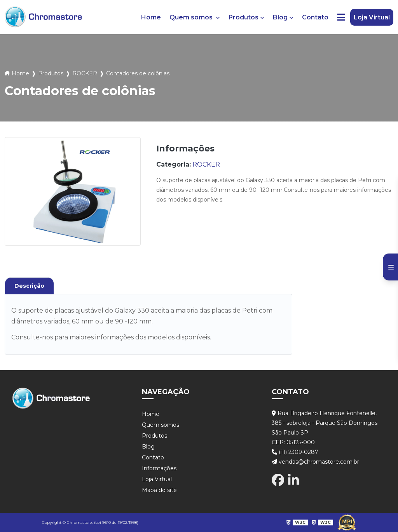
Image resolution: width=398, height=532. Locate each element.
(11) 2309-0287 (295, 452)
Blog (280, 17)
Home (151, 17)
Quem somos (192, 17)
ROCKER (85, 73)
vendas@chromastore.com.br (315, 462)
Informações (159, 468)
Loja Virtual (372, 17)
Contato (315, 17)
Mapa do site (159, 490)
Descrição (29, 286)
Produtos (244, 17)
